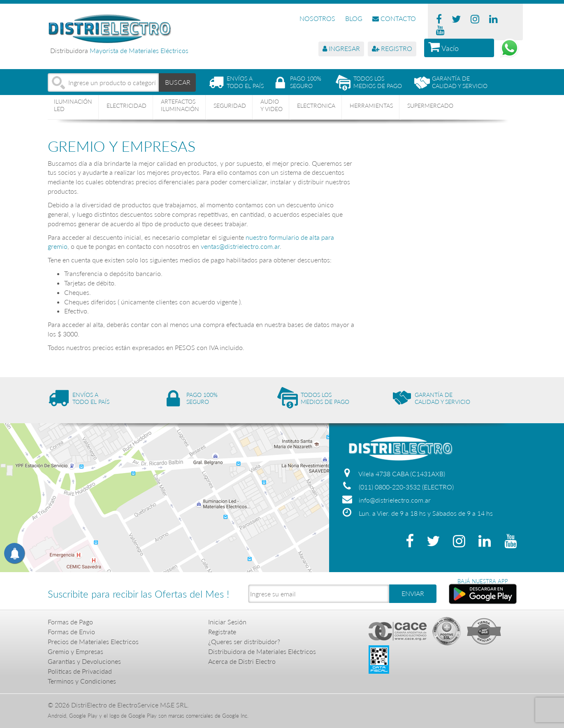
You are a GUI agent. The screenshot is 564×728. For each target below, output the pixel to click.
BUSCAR (178, 82)
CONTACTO (394, 18)
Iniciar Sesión (227, 622)
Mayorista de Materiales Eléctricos (139, 50)
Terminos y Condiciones (82, 681)
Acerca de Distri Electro (242, 661)
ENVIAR (413, 593)
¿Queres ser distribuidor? (244, 641)
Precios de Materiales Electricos (93, 641)
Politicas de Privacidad (80, 671)
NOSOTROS (317, 18)
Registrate (222, 632)
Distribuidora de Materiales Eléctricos (262, 651)
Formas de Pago (70, 622)
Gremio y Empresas (75, 651)
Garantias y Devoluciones (84, 661)
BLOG (354, 18)
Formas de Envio (71, 632)
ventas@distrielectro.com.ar (240, 246)
